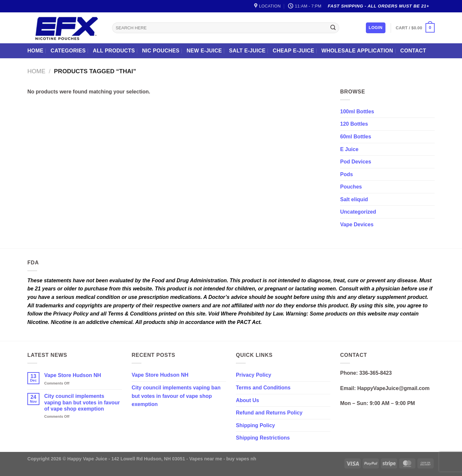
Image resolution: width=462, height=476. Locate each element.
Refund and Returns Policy (269, 413)
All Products (114, 51)
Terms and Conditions (263, 388)
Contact (413, 51)
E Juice (349, 149)
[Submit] (333, 28)
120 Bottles (354, 124)
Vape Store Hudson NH (73, 375)
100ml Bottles (357, 112)
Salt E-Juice (247, 51)
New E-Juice (204, 51)
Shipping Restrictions (263, 438)
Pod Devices (356, 162)
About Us (247, 400)
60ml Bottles (356, 137)
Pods (346, 174)
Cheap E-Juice (293, 51)
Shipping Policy (255, 425)
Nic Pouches (161, 51)
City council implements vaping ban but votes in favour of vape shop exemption (82, 402)
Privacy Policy (254, 375)
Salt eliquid (354, 199)
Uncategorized (358, 212)
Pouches (351, 187)
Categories (68, 51)
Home (35, 51)
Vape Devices (357, 224)
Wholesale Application (357, 51)
